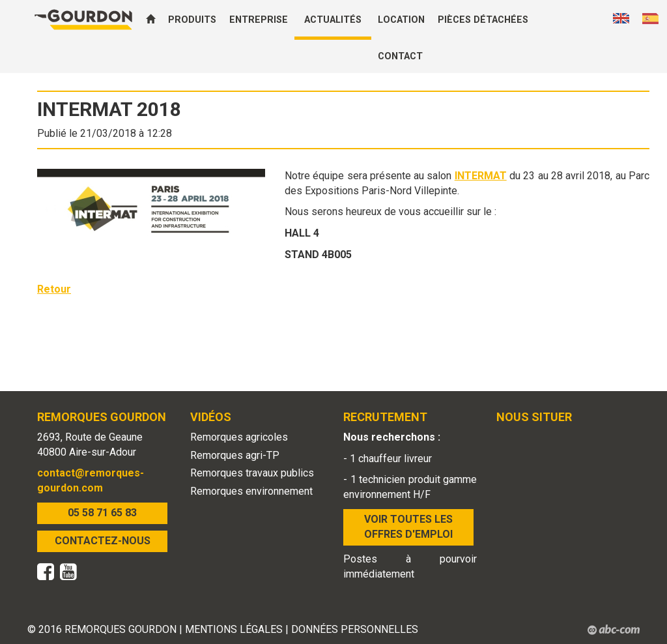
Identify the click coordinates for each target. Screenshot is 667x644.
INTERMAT (481, 176)
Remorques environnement (251, 491)
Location (401, 20)
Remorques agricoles (239, 437)
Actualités (333, 20)
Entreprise (259, 20)
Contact (400, 56)
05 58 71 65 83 (102, 513)
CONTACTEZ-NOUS (103, 541)
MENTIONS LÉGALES (234, 629)
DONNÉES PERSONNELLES (355, 629)
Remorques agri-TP (235, 455)
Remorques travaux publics (252, 473)
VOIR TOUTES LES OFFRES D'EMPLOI (408, 527)
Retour (54, 289)
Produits (192, 20)
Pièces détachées (483, 20)
